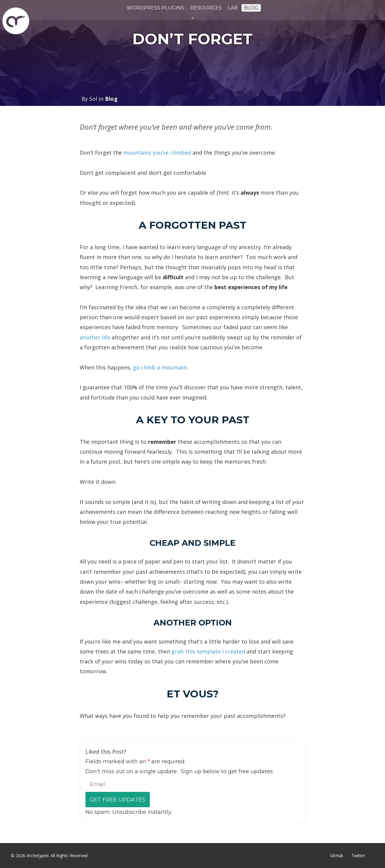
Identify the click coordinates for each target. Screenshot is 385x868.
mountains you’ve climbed (157, 153)
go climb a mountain (160, 367)
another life (95, 337)
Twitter (358, 856)
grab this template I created (208, 651)
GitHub (337, 856)
